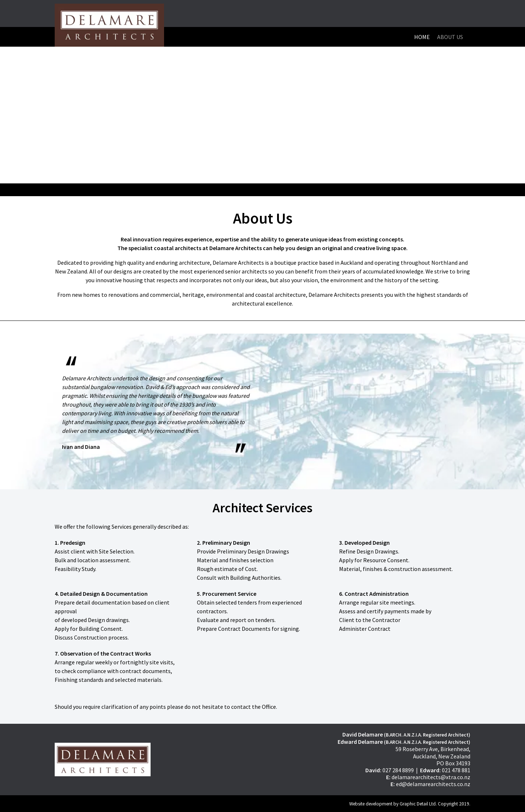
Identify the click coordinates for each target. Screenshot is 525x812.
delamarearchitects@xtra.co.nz (431, 777)
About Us (450, 37)
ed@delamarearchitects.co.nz (433, 784)
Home (422, 37)
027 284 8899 (398, 770)
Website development (371, 804)
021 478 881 (456, 770)
